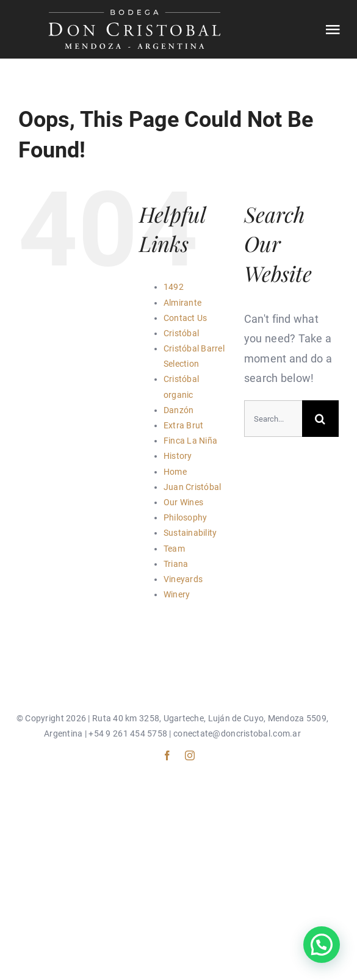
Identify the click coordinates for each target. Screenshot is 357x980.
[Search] (320, 419)
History (178, 456)
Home (175, 472)
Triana (176, 564)
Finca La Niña (191, 441)
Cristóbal (181, 333)
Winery (177, 594)
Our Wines (183, 502)
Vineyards (183, 579)
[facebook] (167, 755)
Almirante (182, 303)
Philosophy (186, 517)
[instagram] (190, 755)
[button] (322, 945)
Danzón (179, 410)
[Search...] (273, 419)
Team (174, 549)
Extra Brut (184, 425)
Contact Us (186, 318)
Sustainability (190, 533)
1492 (174, 287)
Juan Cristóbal (193, 487)
